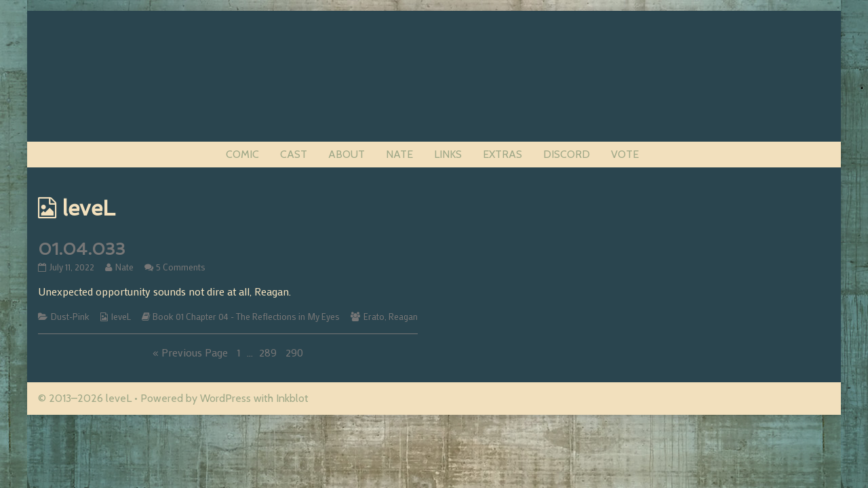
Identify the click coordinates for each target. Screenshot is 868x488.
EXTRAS (502, 154)
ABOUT (347, 154)
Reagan (403, 317)
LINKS (448, 154)
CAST (294, 154)
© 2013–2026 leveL (85, 398)
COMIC (242, 154)
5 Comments (181, 267)
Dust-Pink (70, 317)
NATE (399, 154)
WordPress (225, 398)
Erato (374, 317)
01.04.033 (82, 249)
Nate (124, 267)
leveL (121, 317)
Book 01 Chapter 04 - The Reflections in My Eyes (246, 317)
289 (269, 352)
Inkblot (292, 398)
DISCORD (567, 154)
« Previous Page (190, 352)
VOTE (625, 154)
